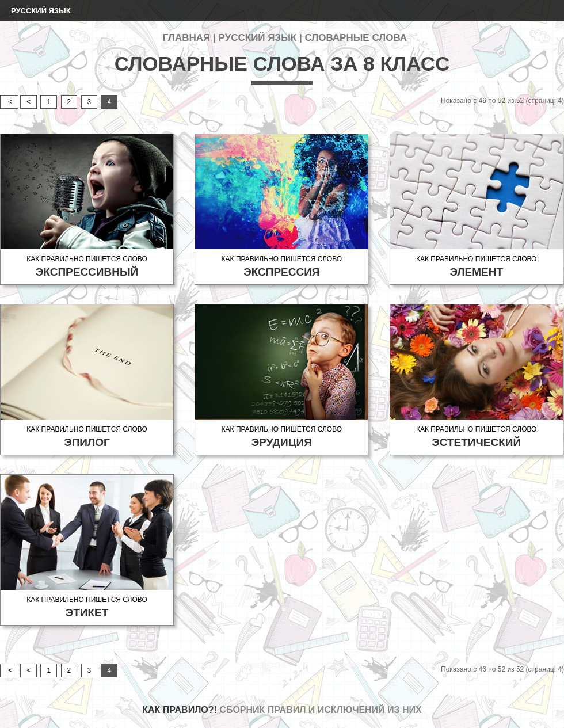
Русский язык (41, 11)
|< (9, 102)
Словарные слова (356, 38)
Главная (186, 38)
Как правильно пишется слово (87, 267)
